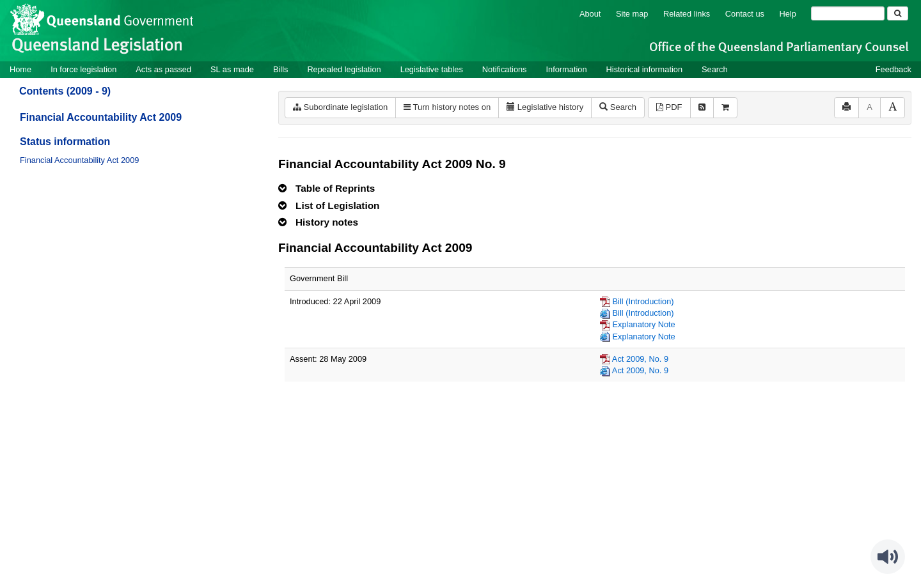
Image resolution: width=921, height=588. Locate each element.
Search (715, 69)
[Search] (848, 13)
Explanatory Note (644, 324)
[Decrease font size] (870, 108)
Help (788, 14)
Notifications (505, 69)
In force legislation (83, 69)
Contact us (745, 14)
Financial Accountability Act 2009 (101, 117)
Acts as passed (163, 69)
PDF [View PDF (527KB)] (669, 107)
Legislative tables (432, 69)
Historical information (644, 69)
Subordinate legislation (340, 107)
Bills (280, 69)
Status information (65, 142)
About (590, 14)
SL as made (232, 69)
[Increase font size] (893, 108)
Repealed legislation (344, 69)
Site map (632, 14)
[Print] (846, 108)
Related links (687, 14)
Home (20, 69)
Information (567, 69)
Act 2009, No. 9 (640, 359)
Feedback (893, 69)
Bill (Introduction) (643, 301)
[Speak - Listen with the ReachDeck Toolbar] (888, 557)
